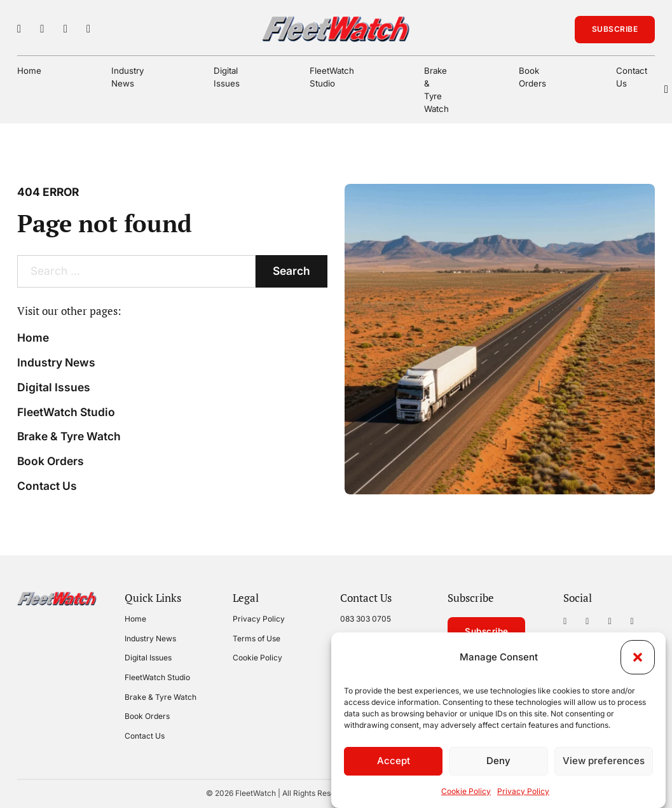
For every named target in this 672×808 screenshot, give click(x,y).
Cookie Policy (466, 791)
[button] (638, 657)
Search (291, 271)
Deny (498, 761)
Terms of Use (257, 638)
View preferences (604, 761)
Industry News (127, 77)
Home (29, 71)
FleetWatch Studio (332, 77)
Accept (394, 761)
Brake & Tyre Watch (436, 90)
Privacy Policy (523, 791)
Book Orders (532, 77)
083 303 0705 (366, 619)
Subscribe (615, 29)
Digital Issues (227, 77)
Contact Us (632, 77)
